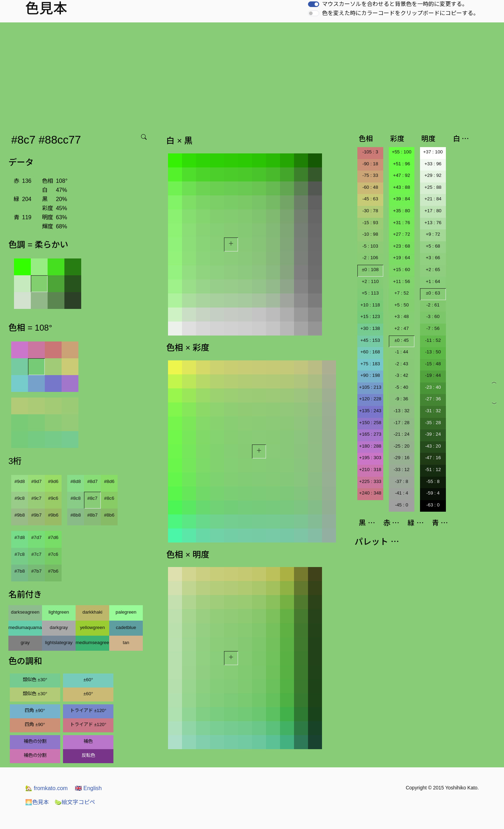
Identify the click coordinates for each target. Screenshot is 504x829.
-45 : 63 (370, 199)
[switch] (314, 4)
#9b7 (36, 515)
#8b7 (92, 515)
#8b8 (76, 515)
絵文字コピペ (75, 802)
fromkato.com (46, 788)
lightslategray (59, 643)
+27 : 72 (402, 234)
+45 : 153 (370, 340)
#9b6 (53, 515)
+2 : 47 (402, 328)
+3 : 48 (402, 316)
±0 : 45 (402, 340)
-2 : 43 (401, 364)
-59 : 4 (433, 493)
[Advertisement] (252, 75)
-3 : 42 (401, 375)
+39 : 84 (402, 199)
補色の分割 (35, 741)
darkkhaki (92, 612)
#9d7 (36, 481)
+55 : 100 (401, 152)
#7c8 (20, 554)
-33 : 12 (402, 469)
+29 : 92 (433, 175)
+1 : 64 (433, 281)
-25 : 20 (402, 446)
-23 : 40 (433, 387)
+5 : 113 (370, 293)
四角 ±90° (35, 710)
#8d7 (92, 481)
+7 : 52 (402, 293)
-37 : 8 (401, 481)
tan (126, 643)
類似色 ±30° (35, 680)
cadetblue (126, 627)
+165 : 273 (370, 434)
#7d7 (36, 537)
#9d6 (53, 481)
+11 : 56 (402, 281)
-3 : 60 (433, 316)
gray (25, 643)
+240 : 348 (370, 493)
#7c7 (37, 554)
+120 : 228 (370, 399)
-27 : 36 (433, 399)
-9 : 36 (401, 399)
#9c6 (53, 498)
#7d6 (53, 537)
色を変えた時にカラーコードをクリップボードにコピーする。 (400, 13)
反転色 (88, 755)
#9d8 (20, 481)
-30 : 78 (370, 211)
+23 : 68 (402, 246)
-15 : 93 (370, 223)
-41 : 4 (401, 493)
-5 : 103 (370, 246)
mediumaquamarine (25, 627)
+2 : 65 (433, 270)
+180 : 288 (370, 446)
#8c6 (109, 498)
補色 (88, 741)
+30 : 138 (370, 328)
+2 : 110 (370, 281)
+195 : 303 (370, 458)
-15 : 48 (433, 364)
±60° (88, 680)
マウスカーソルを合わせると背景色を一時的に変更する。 (395, 4)
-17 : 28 (402, 423)
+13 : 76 (433, 223)
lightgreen (59, 612)
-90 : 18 (370, 164)
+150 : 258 (370, 423)
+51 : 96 (402, 164)
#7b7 (36, 571)
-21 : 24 (402, 434)
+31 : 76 (402, 223)
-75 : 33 (370, 175)
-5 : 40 (401, 387)
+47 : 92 (402, 175)
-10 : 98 (370, 234)
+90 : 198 (370, 375)
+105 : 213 (370, 387)
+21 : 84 (433, 199)
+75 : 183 (370, 364)
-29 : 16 (402, 458)
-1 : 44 (401, 352)
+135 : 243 (370, 411)
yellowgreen (92, 627)
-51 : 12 (433, 469)
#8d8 (76, 481)
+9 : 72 (433, 234)
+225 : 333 (370, 481)
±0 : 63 (433, 293)
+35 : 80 (402, 211)
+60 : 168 (370, 352)
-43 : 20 (433, 446)
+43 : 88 (402, 187)
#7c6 (53, 554)
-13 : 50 (433, 352)
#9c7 (37, 498)
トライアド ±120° (88, 710)
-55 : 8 (433, 481)
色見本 (37, 802)
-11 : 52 (433, 340)
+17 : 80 (433, 211)
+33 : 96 (433, 164)
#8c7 (93, 498)
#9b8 (20, 515)
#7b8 (20, 571)
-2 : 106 (370, 258)
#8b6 (109, 515)
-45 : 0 (401, 505)
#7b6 (53, 571)
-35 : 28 (433, 423)
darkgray (59, 627)
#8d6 (109, 481)
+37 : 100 (433, 152)
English (88, 788)
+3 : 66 (433, 258)
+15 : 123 (370, 316)
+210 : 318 (370, 469)
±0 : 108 (370, 270)
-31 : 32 (433, 411)
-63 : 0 (433, 505)
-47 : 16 (433, 458)
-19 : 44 (433, 375)
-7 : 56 (433, 328)
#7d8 (20, 537)
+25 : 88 (433, 187)
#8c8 (76, 498)
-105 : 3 (370, 152)
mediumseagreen (92, 643)
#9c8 (20, 498)
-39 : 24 (433, 434)
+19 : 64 (402, 258)
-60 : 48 (370, 187)
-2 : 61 (433, 305)
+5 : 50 (402, 305)
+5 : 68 (433, 246)
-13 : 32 (402, 411)
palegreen (126, 612)
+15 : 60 (402, 270)
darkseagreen (25, 612)
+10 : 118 (370, 305)
